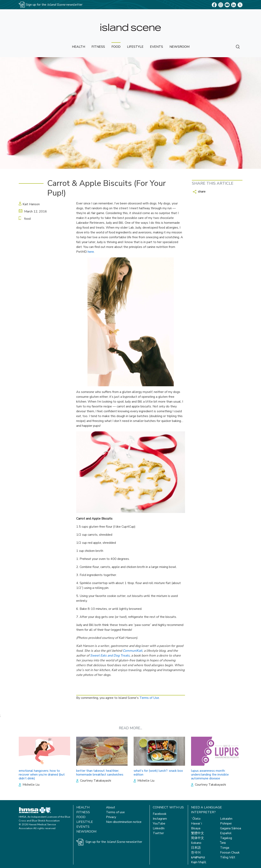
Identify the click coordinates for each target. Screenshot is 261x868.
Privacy (111, 817)
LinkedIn (159, 828)
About (111, 807)
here (91, 252)
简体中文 (198, 838)
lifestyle (135, 47)
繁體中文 (198, 833)
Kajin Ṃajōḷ (199, 862)
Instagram (160, 819)
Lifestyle (85, 822)
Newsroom (86, 832)
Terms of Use (149, 698)
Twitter (158, 833)
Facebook (160, 814)
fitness (98, 47)
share (199, 192)
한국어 (196, 852)
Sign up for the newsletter (114, 842)
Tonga (225, 848)
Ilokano (196, 843)
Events (83, 827)
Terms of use (115, 812)
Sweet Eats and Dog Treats (110, 656)
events (156, 47)
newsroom (179, 47)
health (79, 47)
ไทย (223, 843)
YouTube (159, 823)
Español (226, 833)
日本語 (196, 848)
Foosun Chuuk (230, 852)
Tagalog (226, 838)
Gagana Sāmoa (231, 828)
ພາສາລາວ (198, 857)
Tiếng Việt (228, 857)
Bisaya (196, 828)
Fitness (83, 812)
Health (83, 807)
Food (81, 817)
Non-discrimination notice (124, 822)
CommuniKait (133, 651)
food (116, 47)
